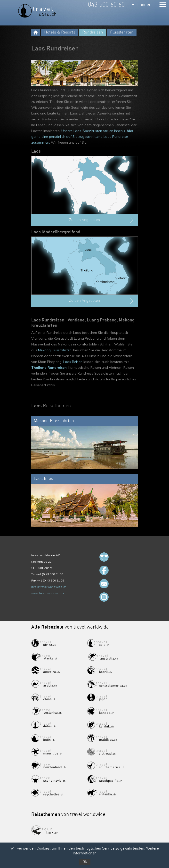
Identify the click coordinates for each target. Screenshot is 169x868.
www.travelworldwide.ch (49, 593)
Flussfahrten (122, 32)
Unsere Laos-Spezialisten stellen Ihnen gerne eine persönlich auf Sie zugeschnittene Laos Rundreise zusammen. (82, 137)
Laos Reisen (73, 362)
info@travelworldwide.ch (49, 587)
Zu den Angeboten (102, 220)
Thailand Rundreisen (49, 368)
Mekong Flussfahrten (55, 350)
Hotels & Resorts (60, 32)
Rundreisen (93, 32)
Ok (85, 862)
